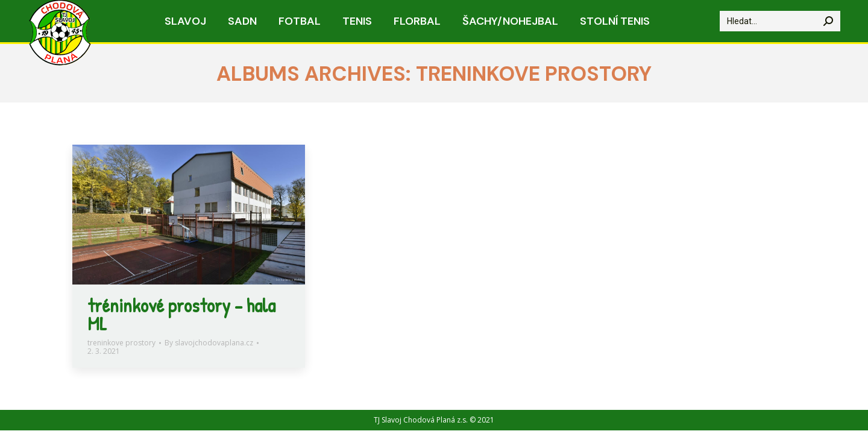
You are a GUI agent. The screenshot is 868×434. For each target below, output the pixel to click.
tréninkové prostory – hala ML (181, 314)
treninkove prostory (121, 343)
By (209, 343)
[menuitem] (185, 21)
